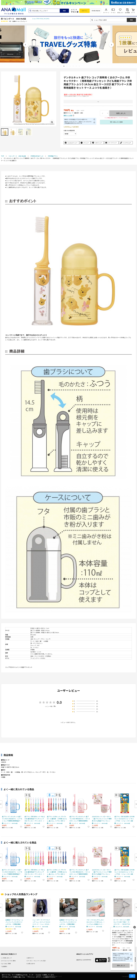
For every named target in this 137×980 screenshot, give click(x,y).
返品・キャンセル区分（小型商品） (41, 656)
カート (133, 12)
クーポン (113, 12)
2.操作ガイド (30, 958)
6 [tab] (73, 66)
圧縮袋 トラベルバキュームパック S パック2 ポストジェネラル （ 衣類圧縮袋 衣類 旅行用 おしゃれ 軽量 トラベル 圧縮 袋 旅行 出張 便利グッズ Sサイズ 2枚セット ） (68, 922)
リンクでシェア (127, 143)
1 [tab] (58, 66)
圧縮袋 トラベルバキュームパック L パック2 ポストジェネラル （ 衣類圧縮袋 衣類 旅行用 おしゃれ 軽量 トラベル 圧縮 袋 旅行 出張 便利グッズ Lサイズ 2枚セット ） (15, 922)
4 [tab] (67, 66)
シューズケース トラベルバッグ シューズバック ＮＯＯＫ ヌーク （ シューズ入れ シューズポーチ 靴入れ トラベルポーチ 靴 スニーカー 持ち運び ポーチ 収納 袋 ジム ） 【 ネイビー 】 (41, 922)
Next (111, 45)
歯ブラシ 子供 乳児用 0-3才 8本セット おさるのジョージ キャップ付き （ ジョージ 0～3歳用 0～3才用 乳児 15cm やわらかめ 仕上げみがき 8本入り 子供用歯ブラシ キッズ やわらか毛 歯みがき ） (125, 819)
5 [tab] (70, 66)
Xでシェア (86, 143)
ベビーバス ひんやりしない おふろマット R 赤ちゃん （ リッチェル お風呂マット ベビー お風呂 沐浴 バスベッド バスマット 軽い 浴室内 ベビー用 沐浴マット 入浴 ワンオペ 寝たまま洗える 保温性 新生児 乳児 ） (95, 922)
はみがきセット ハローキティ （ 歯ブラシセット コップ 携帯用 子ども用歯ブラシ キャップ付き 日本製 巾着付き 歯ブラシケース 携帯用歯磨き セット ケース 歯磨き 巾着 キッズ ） (102, 819)
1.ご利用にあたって (6, 958)
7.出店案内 (4, 966)
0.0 (59, 702)
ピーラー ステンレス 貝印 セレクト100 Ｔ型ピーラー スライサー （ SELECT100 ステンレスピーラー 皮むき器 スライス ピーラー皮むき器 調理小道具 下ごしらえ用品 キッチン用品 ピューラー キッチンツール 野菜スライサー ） (122, 922)
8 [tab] (79, 66)
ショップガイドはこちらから (41, 19)
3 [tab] (64, 66)
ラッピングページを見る (38, 658)
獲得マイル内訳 (68, 115)
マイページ (106, 12)
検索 (64, 11)
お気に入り (120, 12)
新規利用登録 (96, 11)
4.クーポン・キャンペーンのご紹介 (36, 961)
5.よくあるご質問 (6, 964)
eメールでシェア (112, 143)
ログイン (85, 11)
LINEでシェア (99, 143)
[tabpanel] (68, 44)
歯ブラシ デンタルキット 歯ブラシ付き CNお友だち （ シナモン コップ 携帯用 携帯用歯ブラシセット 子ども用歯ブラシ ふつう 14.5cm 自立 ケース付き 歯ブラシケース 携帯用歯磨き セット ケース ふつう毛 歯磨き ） (12, 819)
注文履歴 (127, 12)
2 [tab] (61, 66)
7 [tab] (76, 66)
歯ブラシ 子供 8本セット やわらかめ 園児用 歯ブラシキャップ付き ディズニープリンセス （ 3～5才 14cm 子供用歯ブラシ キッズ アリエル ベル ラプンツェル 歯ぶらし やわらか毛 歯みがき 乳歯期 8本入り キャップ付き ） (35, 819)
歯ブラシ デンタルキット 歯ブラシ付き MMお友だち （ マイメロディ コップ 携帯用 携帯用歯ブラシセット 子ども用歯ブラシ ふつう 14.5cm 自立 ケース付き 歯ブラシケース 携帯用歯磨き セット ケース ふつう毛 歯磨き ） (80, 819)
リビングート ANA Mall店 (15, 19)
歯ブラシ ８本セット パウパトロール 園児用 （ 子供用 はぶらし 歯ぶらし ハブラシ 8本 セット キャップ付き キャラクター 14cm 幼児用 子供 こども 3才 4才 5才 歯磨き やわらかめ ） (57, 819)
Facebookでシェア (72, 143)
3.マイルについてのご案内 (8, 961)
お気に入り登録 (118, 122)
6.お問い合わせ (31, 964)
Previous (26, 45)
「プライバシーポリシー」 (35, 977)
